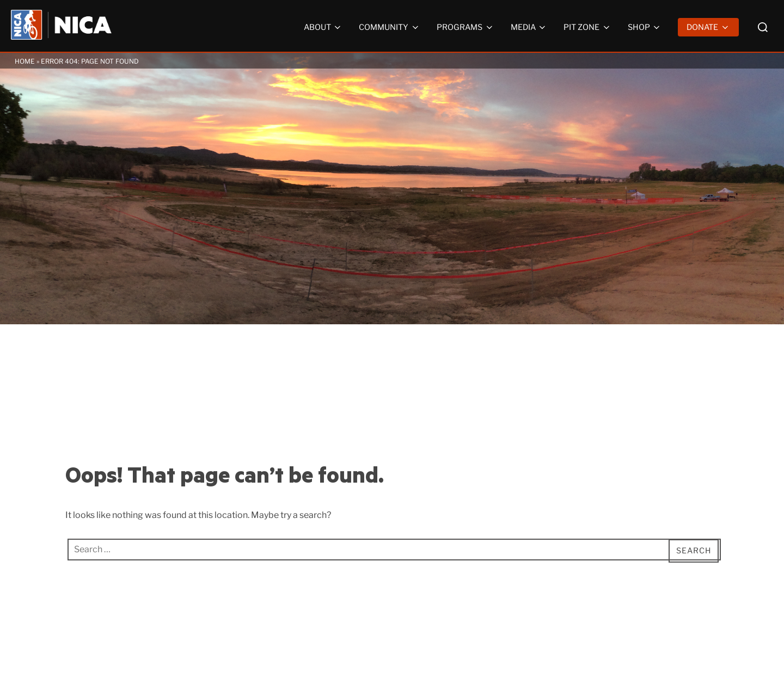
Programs (465, 27)
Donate (708, 27)
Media (529, 27)
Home (25, 61)
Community (390, 27)
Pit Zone (587, 27)
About (323, 27)
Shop (645, 27)
